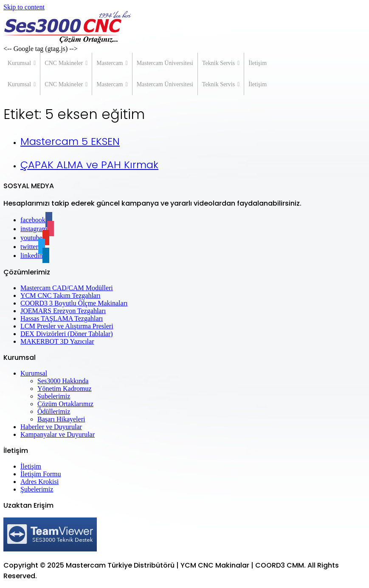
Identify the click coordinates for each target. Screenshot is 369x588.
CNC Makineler (66, 63)
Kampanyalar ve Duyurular (58, 434)
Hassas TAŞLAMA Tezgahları (62, 318)
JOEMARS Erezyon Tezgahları (63, 311)
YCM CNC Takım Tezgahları (61, 295)
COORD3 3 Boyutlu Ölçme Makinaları (74, 303)
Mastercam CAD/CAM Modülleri (67, 288)
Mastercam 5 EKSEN (70, 141)
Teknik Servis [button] (221, 63)
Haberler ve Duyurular (51, 427)
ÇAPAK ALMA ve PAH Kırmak (89, 165)
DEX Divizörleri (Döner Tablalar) (67, 334)
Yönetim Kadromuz (65, 389)
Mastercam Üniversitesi (165, 63)
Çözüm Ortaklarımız (65, 404)
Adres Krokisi (39, 482)
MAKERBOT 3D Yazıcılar (57, 341)
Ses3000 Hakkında (63, 381)
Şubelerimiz (54, 396)
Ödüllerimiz (54, 411)
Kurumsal (22, 63)
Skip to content (24, 7)
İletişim (258, 63)
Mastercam (112, 63)
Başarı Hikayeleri (61, 419)
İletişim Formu (41, 474)
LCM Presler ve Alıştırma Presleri (67, 326)
